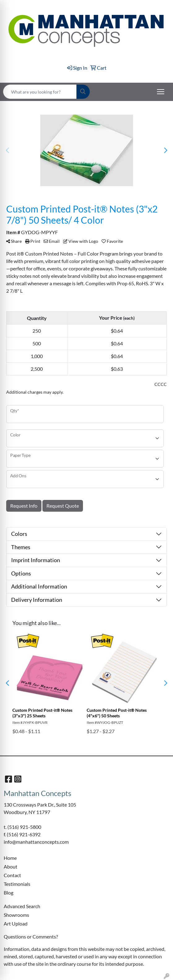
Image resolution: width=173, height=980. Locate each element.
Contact (12, 875)
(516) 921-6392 (24, 834)
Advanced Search (22, 906)
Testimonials (17, 884)
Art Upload (16, 923)
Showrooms (16, 915)
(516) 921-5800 (24, 827)
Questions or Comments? (31, 936)
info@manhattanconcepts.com (36, 842)
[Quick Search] (40, 92)
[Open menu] (161, 92)
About (11, 866)
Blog (9, 892)
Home (10, 858)
